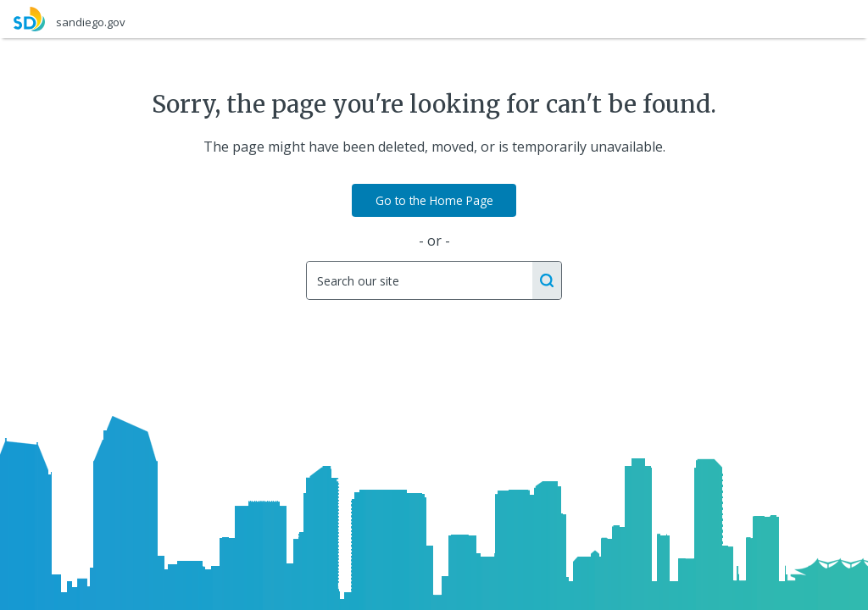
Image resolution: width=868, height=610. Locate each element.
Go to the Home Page (434, 200)
